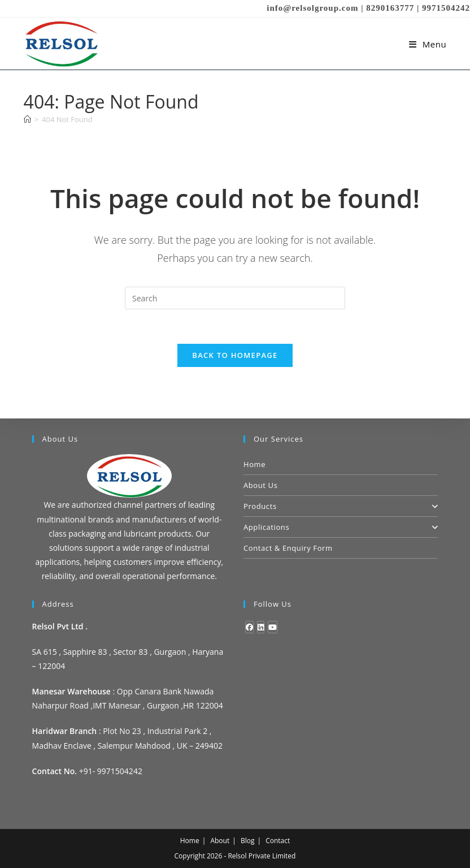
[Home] (27, 119)
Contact (278, 841)
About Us (260, 485)
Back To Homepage (235, 355)
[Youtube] (273, 627)
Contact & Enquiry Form (288, 548)
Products (341, 506)
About (220, 841)
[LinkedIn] (261, 627)
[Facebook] (249, 627)
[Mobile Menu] (428, 44)
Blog (248, 841)
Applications (341, 527)
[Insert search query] (235, 298)
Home (254, 464)
